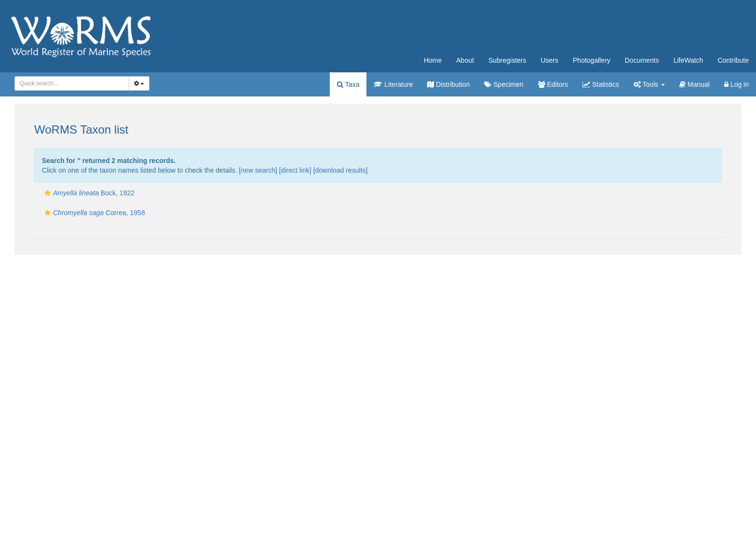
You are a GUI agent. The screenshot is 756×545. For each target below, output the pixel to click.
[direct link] (295, 170)
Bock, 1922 (88, 193)
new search (258, 170)
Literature (393, 84)
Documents (642, 60)
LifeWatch (688, 60)
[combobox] (72, 83)
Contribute (733, 60)
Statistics (601, 84)
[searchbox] (70, 83)
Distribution (448, 84)
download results (341, 170)
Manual (695, 84)
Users (549, 60)
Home (433, 60)
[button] (47, 193)
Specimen (504, 84)
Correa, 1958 (94, 213)
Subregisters (507, 60)
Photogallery (592, 60)
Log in (736, 84)
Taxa (348, 84)
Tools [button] (649, 84)
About (465, 60)
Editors (553, 84)
